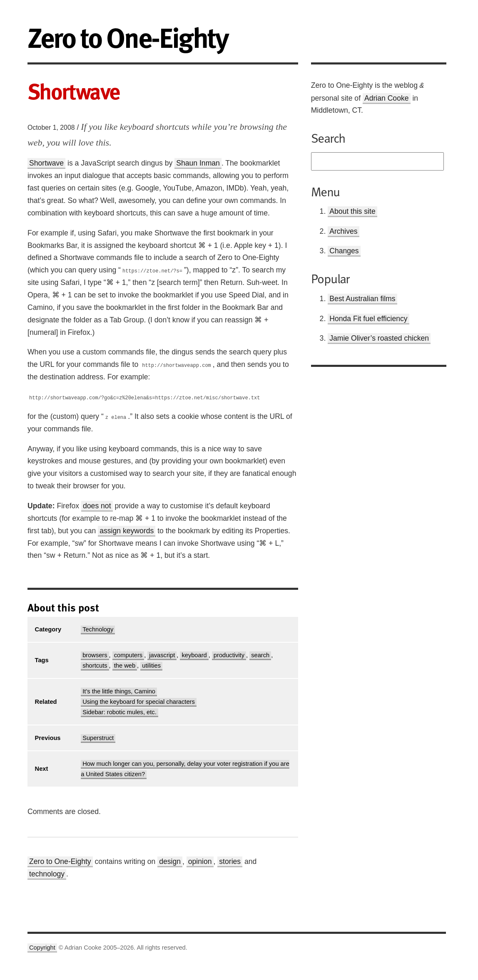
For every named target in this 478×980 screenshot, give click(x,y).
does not (97, 506)
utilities (151, 666)
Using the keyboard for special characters (139, 702)
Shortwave (46, 163)
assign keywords (127, 531)
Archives (343, 231)
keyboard (194, 655)
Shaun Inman (198, 163)
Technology (98, 629)
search (260, 655)
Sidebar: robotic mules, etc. (119, 712)
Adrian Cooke (387, 98)
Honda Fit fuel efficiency (368, 319)
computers (128, 655)
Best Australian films (362, 299)
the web (125, 666)
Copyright (42, 948)
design (170, 861)
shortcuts (95, 666)
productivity (229, 655)
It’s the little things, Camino (119, 691)
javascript (162, 655)
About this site (352, 211)
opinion (200, 861)
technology (47, 874)
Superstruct (98, 738)
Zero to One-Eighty (60, 861)
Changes (344, 251)
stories (230, 861)
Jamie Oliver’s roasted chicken (379, 338)
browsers (95, 655)
